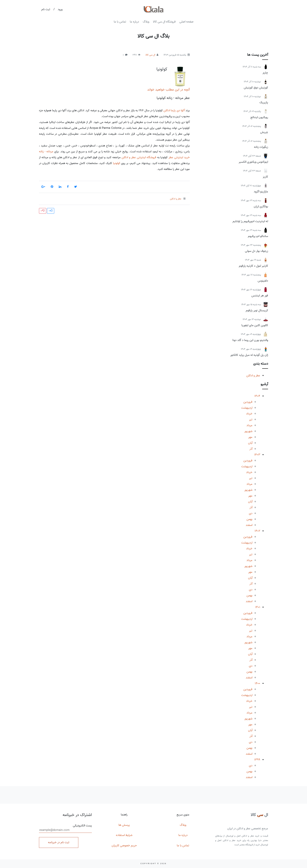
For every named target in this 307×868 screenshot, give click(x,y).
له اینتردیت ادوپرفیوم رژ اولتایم (250, 221)
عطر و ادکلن (253, 376)
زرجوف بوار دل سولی (256, 251)
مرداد (249, 425)
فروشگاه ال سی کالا (164, 22)
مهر (250, 437)
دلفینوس (263, 281)
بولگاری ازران (261, 206)
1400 (257, 683)
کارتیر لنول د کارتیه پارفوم (253, 266)
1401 (258, 607)
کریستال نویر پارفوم (257, 310)
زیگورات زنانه (261, 147)
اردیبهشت (247, 408)
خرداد (249, 414)
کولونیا (162, 69)
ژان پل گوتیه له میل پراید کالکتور (249, 355)
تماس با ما (120, 22)
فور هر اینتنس (260, 296)
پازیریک (264, 102)
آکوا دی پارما (178, 110)
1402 (257, 531)
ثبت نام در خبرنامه (59, 842)
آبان (250, 443)
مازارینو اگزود (261, 192)
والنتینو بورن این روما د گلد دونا (250, 340)
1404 (257, 396)
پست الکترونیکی (65, 828)
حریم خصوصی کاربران (124, 846)
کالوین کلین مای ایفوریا (255, 325)
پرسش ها (124, 825)
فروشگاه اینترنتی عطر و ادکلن (139, 157)
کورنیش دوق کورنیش (256, 88)
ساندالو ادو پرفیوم (258, 236)
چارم (265, 73)
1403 (257, 455)
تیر (251, 420)
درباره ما (134, 22)
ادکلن (167, 110)
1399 (257, 760)
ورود (60, 9)
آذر (251, 449)
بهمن (249, 519)
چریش (264, 132)
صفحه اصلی (186, 22)
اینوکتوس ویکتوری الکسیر (253, 162)
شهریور (248, 431)
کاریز (265, 177)
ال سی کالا (150, 55)
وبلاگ (146, 22)
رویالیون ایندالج (259, 117)
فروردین (248, 402)
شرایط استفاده (124, 835)
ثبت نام (46, 9)
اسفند (249, 525)
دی (251, 513)
